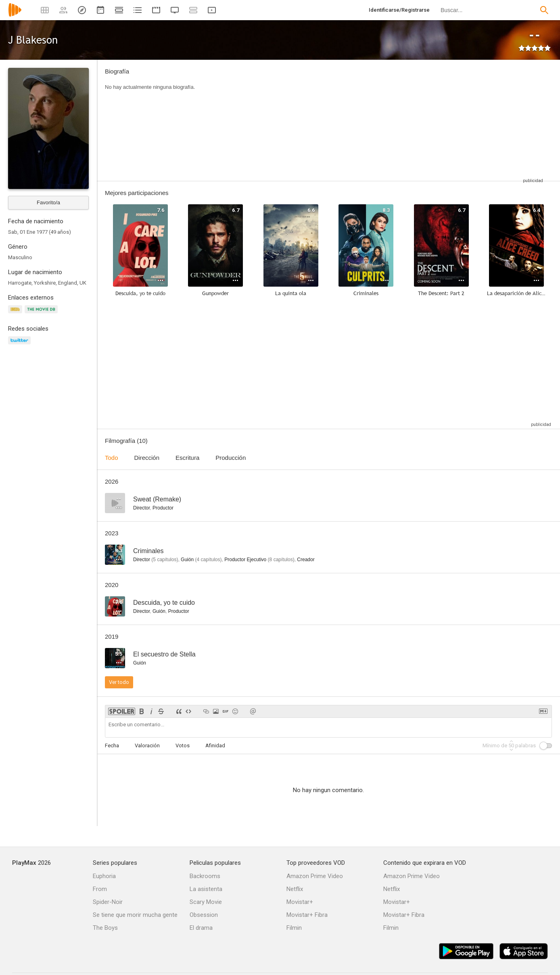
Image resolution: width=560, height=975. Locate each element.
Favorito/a (48, 202)
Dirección (147, 458)
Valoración (147, 745)
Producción (231, 458)
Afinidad (215, 745)
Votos (183, 745)
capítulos (165, 560)
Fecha (112, 745)
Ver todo (119, 682)
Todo (112, 458)
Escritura (187, 458)
